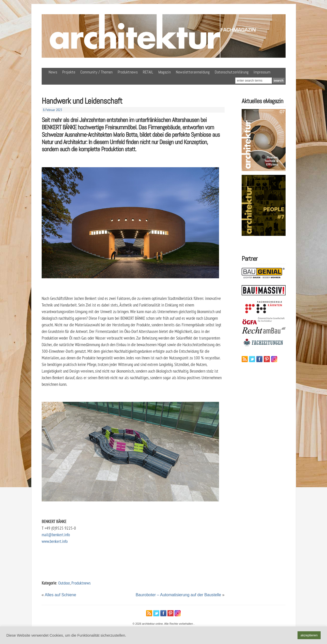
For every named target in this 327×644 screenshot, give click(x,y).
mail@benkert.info (56, 535)
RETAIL (148, 72)
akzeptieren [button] (309, 635)
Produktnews (128, 72)
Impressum (262, 72)
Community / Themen (96, 72)
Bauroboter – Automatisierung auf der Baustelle (178, 595)
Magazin (165, 72)
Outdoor (64, 583)
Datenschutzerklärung (232, 72)
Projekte (69, 72)
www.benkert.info (55, 541)
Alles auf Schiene (60, 595)
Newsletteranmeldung (193, 72)
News (53, 72)
